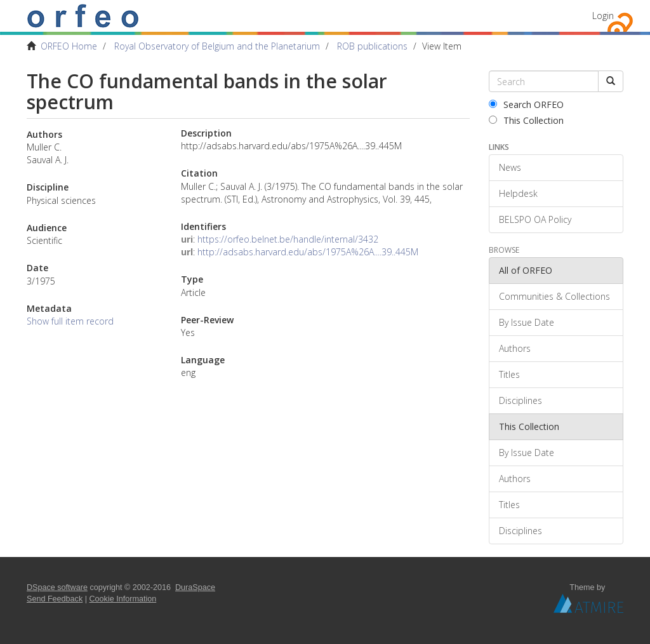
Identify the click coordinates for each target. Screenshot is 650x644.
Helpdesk (518, 193)
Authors (515, 348)
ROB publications (372, 46)
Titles (509, 374)
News (510, 167)
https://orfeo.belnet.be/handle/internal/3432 (288, 239)
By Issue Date (527, 322)
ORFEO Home (69, 46)
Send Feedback (55, 599)
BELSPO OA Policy (535, 219)
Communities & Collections (554, 296)
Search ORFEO (526, 104)
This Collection (526, 120)
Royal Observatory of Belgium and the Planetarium (217, 46)
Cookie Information (123, 599)
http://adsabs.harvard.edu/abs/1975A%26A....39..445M (308, 252)
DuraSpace (195, 587)
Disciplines (521, 400)
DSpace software (57, 587)
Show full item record (70, 321)
